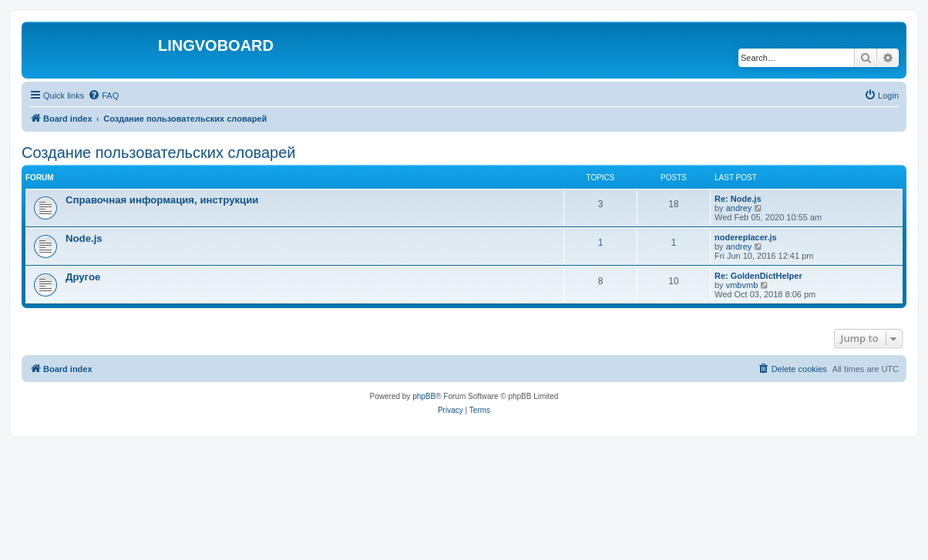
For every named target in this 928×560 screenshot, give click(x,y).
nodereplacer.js (746, 237)
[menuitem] (103, 96)
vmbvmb (742, 285)
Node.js (84, 238)
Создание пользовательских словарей (158, 153)
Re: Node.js (738, 199)
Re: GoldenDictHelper (758, 276)
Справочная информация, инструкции (162, 200)
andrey (739, 208)
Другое (83, 277)
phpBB (424, 396)
